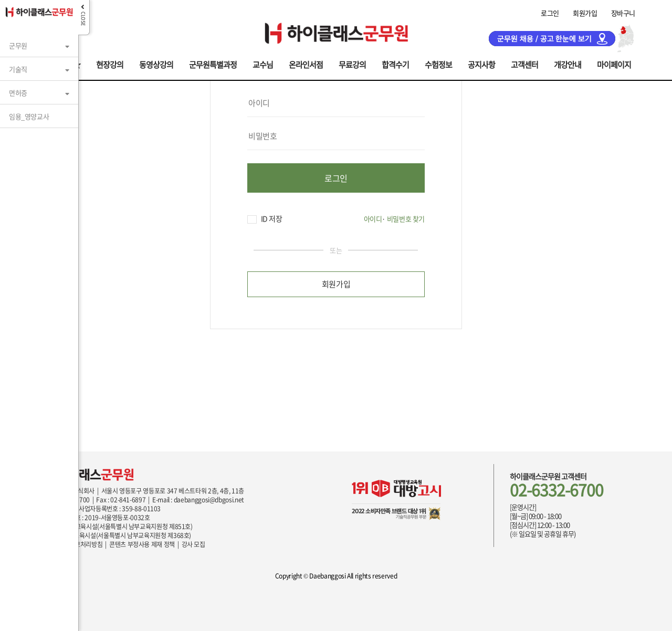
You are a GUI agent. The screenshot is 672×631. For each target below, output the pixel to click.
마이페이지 (614, 64)
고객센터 (524, 64)
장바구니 (623, 13)
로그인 (550, 13)
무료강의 (352, 64)
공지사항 (481, 64)
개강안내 (568, 64)
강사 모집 (193, 544)
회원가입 (585, 13)
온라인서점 (306, 64)
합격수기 (395, 64)
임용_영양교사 (29, 116)
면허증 (18, 93)
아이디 (373, 219)
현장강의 (110, 64)
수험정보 (438, 64)
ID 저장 (265, 219)
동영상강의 (156, 64)
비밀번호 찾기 (406, 219)
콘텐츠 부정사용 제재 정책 (142, 544)
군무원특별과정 (213, 64)
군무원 (18, 45)
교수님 (263, 64)
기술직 (18, 69)
